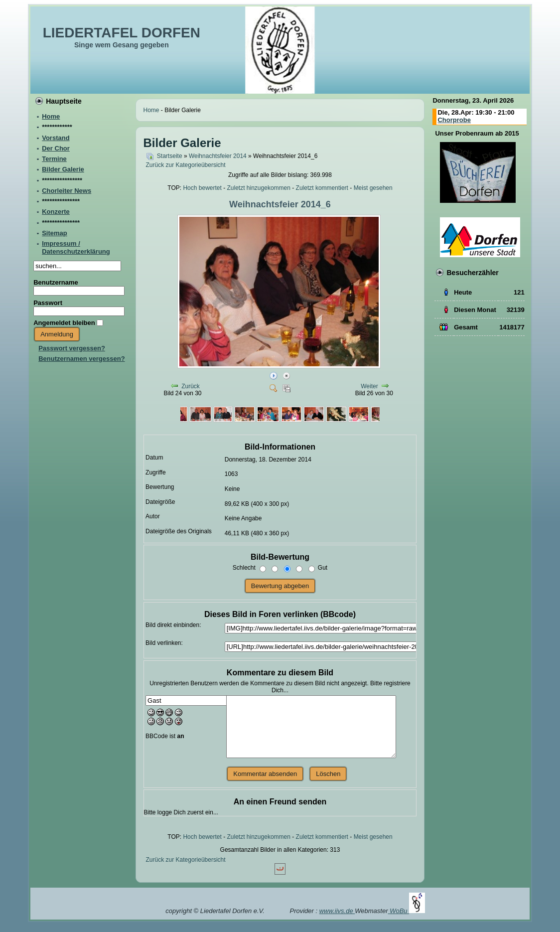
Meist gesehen (373, 188)
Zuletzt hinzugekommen (259, 188)
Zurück (191, 386)
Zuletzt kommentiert (322, 188)
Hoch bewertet (202, 188)
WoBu (407, 911)
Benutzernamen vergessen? (81, 359)
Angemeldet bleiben (64, 323)
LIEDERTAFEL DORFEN (122, 33)
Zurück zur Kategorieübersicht (186, 165)
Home (151, 110)
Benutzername (56, 282)
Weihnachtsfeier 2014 (218, 156)
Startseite (170, 156)
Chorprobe (454, 120)
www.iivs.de (337, 911)
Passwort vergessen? (72, 348)
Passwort (48, 303)
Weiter (369, 386)
